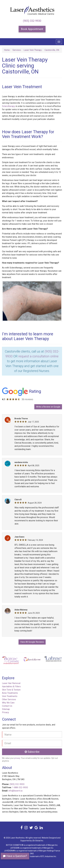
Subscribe (32, 752)
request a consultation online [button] (38, 356)
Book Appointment (32, 29)
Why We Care (8, 703)
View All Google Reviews (32, 642)
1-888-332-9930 (20, 787)
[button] (7, 661)
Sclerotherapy (9, 106)
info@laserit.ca (15, 791)
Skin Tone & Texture (11, 690)
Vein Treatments (10, 696)
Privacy (6, 712)
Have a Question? (15, 856)
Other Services (9, 699)
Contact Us (7, 706)
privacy (17, 758)
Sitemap (6, 709)
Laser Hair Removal (11, 683)
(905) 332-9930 (32, 21)
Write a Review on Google (48, 407)
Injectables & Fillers (11, 686)
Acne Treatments (10, 693)
